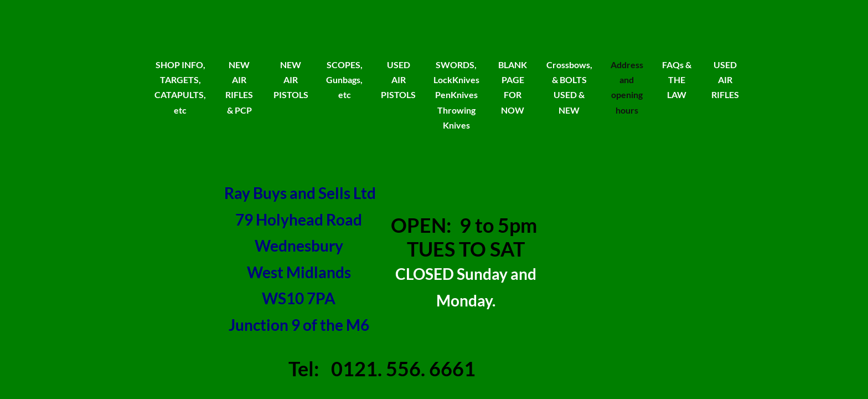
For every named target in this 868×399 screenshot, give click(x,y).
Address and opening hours (627, 87)
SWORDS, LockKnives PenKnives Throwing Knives (456, 95)
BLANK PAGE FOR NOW (513, 87)
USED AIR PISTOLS (398, 80)
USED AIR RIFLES (725, 80)
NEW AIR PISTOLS (291, 80)
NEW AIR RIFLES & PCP (239, 87)
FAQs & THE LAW (677, 80)
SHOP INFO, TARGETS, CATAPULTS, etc (180, 87)
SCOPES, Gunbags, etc (344, 80)
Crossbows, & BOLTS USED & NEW (569, 87)
